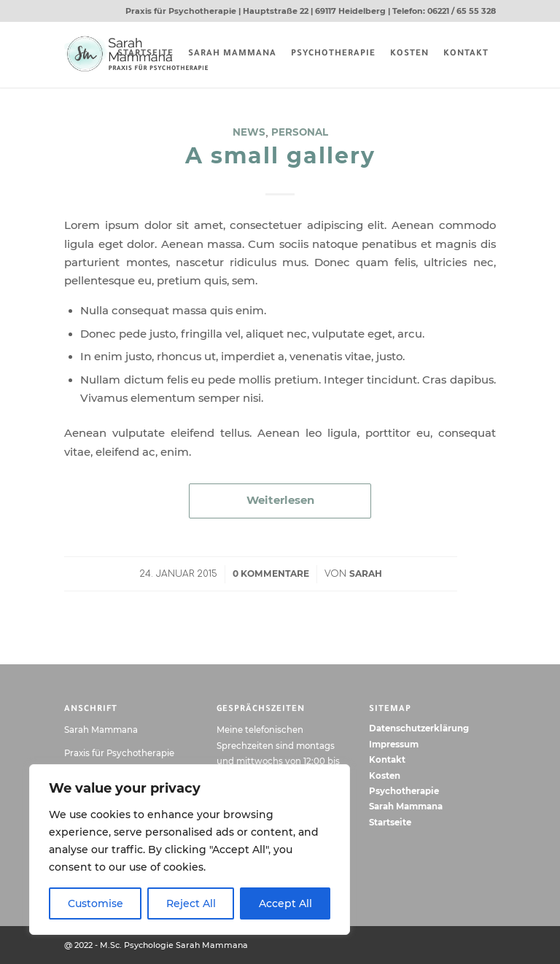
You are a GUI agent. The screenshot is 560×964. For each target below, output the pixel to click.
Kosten (385, 776)
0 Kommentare (271, 574)
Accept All (285, 903)
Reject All (191, 903)
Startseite (390, 823)
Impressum (394, 745)
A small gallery (280, 156)
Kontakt (387, 760)
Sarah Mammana (406, 806)
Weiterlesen (280, 500)
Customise (96, 903)
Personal (300, 132)
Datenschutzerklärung (419, 728)
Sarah (366, 574)
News (249, 132)
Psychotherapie (404, 791)
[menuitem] (145, 55)
